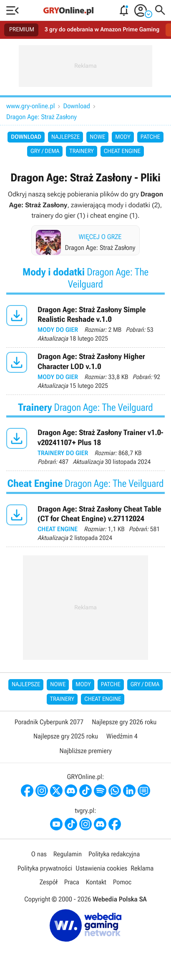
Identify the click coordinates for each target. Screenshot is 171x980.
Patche (150, 137)
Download (77, 106)
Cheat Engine (122, 151)
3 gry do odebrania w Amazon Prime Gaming (102, 30)
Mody (123, 137)
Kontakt (96, 882)
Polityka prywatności (45, 868)
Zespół (49, 882)
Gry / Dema (45, 151)
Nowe (97, 137)
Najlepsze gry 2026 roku (124, 722)
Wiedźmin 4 (122, 736)
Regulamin (68, 854)
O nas (39, 854)
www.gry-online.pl (31, 106)
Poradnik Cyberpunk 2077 (49, 722)
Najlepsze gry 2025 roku (66, 736)
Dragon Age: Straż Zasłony (41, 117)
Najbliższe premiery (85, 751)
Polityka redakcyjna (114, 854)
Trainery (81, 151)
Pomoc (122, 882)
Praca (72, 882)
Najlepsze (65, 137)
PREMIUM (22, 30)
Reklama (142, 868)
